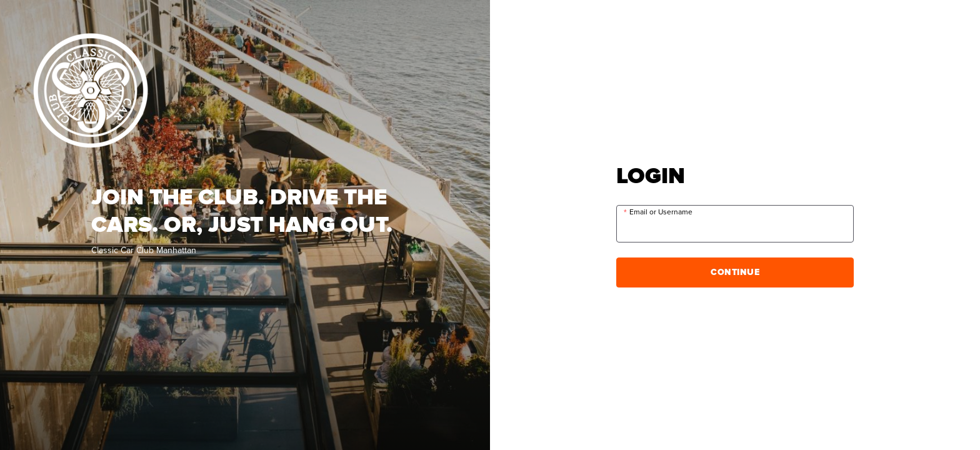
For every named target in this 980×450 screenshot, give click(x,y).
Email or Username (661, 212)
